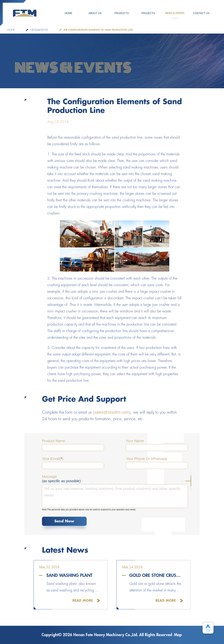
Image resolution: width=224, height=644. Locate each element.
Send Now (64, 521)
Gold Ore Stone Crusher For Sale (156, 575)
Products (122, 13)
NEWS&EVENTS (39, 30)
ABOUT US (95, 13)
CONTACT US (201, 13)
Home (11, 30)
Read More (83, 601)
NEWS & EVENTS (175, 15)
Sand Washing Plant (69, 575)
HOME (68, 13)
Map (178, 635)
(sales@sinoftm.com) (112, 412)
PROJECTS (148, 13)
